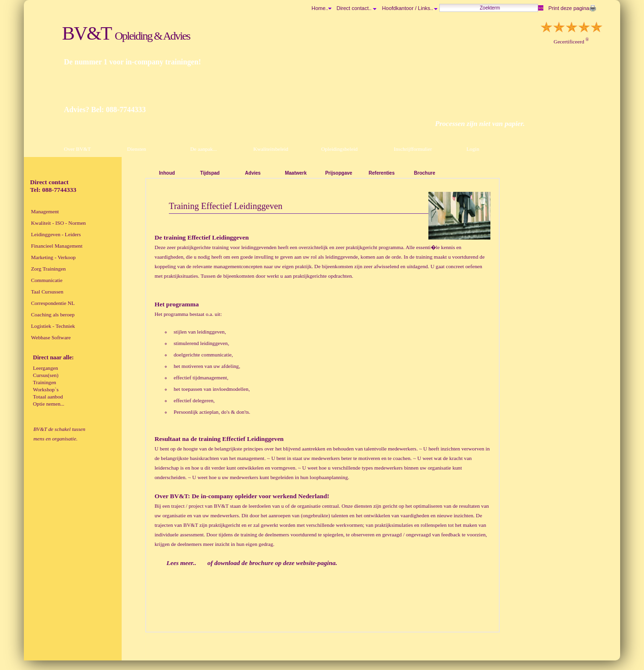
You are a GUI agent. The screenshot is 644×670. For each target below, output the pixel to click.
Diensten (136, 149)
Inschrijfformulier (413, 149)
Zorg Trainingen (48, 269)
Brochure (425, 173)
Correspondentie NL (53, 303)
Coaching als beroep (53, 314)
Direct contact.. (356, 8)
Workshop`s (46, 389)
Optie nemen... (49, 404)
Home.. (320, 8)
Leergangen (46, 368)
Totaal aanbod (48, 397)
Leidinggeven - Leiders (56, 234)
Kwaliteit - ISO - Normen (58, 223)
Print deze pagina (569, 8)
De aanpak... (204, 149)
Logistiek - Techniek (53, 326)
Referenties (382, 173)
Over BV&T (77, 149)
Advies (253, 173)
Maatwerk (296, 173)
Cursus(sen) (46, 375)
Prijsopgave (339, 173)
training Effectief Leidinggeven (241, 439)
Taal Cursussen (47, 292)
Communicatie (47, 280)
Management (45, 211)
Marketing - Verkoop (53, 257)
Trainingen (45, 382)
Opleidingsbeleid (339, 149)
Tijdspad (210, 173)
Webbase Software (51, 337)
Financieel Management (57, 246)
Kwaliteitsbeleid (271, 149)
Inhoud (167, 173)
